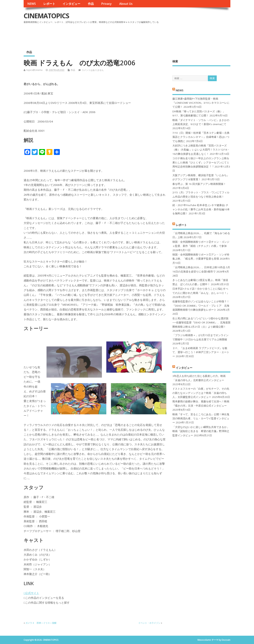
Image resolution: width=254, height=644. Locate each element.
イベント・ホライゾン (149, 623)
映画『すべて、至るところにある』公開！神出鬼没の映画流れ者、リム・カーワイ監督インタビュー (201, 418)
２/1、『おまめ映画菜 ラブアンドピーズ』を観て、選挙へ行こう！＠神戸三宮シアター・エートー (201, 352)
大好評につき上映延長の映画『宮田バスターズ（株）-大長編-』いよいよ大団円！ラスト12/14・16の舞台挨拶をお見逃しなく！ (201, 150)
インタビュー (71, 4)
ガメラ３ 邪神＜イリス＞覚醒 (41, 623)
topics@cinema (34, 70)
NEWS (32, 4)
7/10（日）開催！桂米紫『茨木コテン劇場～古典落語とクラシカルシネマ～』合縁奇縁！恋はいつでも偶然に (201, 137)
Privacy (106, 4)
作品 (91, 4)
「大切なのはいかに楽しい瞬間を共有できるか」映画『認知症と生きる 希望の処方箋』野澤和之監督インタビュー (201, 431)
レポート (49, 4)
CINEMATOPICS (46, 16)
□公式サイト (31, 593)
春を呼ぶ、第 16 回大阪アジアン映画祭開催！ (199, 184)
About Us (126, 4)
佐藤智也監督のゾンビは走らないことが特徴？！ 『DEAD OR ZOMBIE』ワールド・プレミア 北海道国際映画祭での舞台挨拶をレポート (201, 306)
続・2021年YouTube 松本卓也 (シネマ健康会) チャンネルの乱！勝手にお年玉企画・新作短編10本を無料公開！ (201, 209)
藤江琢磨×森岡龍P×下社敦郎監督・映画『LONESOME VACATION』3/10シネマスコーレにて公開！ (201, 103)
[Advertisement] (160, 35)
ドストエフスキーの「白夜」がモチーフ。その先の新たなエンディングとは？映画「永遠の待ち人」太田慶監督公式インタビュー (201, 393)
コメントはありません (93, 70)
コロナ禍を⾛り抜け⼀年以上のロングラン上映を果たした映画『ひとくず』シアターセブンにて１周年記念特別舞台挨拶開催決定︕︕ (201, 162)
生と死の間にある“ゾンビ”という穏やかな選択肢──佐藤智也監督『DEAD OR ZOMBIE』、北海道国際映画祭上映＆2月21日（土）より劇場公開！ (201, 323)
